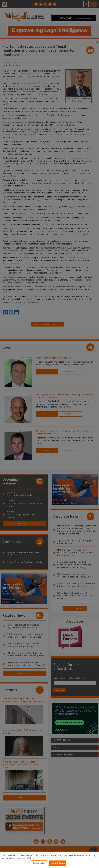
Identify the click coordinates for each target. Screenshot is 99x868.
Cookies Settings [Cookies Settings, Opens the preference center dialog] (39, 863)
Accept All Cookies (58, 863)
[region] (49, 860)
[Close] (95, 856)
